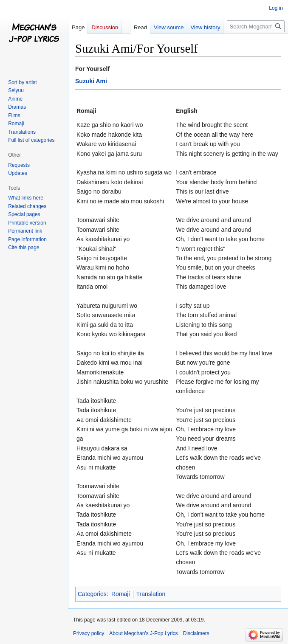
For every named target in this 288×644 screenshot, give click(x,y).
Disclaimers (196, 633)
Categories (92, 594)
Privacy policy (89, 633)
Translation (151, 594)
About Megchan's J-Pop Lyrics (143, 633)
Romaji (121, 594)
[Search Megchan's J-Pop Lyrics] (256, 26)
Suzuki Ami (91, 81)
